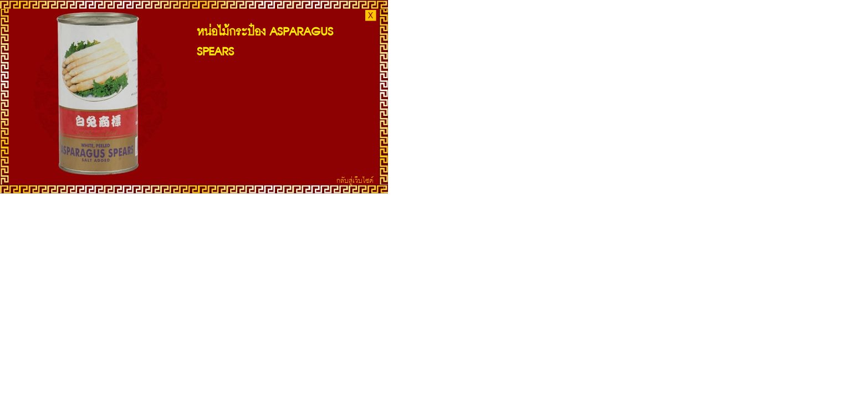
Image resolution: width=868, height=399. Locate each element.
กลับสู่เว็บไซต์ (355, 180)
